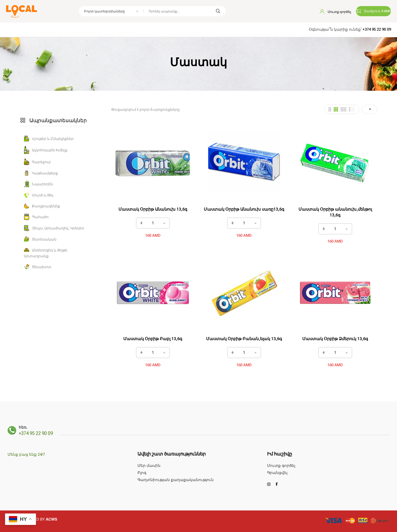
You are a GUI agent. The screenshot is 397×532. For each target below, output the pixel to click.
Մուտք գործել (335, 12)
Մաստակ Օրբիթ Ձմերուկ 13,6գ (335, 339)
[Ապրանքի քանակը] (153, 223)
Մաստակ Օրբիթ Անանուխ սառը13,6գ (244, 209)
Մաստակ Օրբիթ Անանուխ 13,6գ (153, 209)
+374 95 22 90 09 (377, 29)
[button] (373, 11)
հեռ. (23, 427)
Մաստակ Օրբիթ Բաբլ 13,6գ (153, 339)
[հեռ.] (12, 430)
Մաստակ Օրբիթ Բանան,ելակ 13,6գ (244, 339)
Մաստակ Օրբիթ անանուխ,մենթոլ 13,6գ (335, 212)
